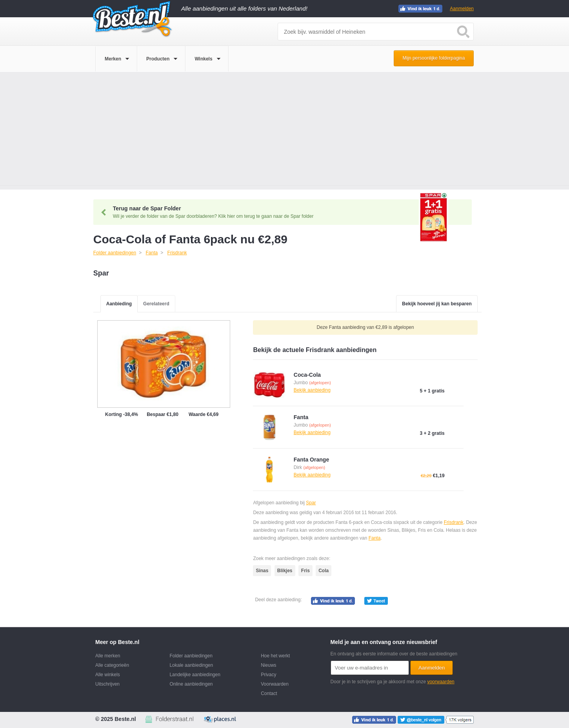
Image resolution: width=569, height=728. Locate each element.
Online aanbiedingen (191, 684)
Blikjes (285, 571)
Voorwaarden (275, 684)
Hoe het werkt (275, 656)
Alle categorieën (112, 665)
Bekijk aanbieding (312, 390)
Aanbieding (119, 304)
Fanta (375, 538)
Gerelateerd (156, 304)
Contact (269, 693)
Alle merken (108, 656)
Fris (305, 571)
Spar (311, 503)
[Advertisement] (285, 131)
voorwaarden (441, 682)
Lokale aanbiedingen (191, 665)
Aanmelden (462, 9)
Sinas (262, 571)
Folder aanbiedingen (191, 656)
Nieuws (268, 665)
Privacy (268, 675)
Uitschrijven (107, 684)
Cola (324, 571)
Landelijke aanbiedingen (195, 675)
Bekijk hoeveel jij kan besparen (437, 304)
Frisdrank (454, 522)
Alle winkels (108, 675)
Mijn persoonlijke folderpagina (434, 58)
